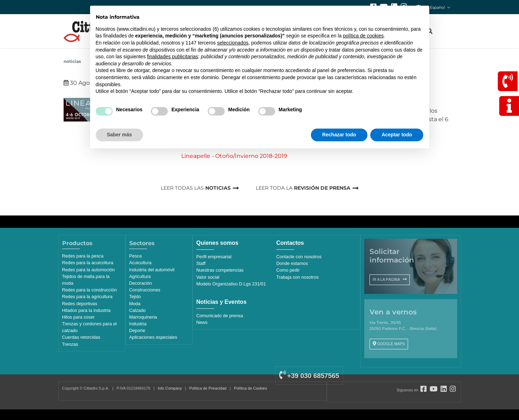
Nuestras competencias (220, 270)
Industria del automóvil (152, 270)
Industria (138, 324)
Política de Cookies (250, 388)
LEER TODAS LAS (196, 188)
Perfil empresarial (214, 257)
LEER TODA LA (303, 188)
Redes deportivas (80, 304)
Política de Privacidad (208, 388)
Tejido (135, 297)
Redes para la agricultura (87, 297)
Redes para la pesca (83, 256)
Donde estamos (292, 263)
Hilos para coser (78, 317)
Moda (135, 304)
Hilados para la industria (86, 310)
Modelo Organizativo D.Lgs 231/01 (231, 284)
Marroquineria (143, 317)
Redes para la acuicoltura (88, 263)
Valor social (208, 277)
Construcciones (145, 290)
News (202, 322)
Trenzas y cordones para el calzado (90, 327)
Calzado (138, 310)
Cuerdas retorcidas (81, 337)
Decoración (141, 283)
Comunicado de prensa (220, 316)
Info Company (170, 388)
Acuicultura (140, 263)
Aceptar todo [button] (397, 135)
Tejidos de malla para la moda (86, 280)
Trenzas (70, 344)
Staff (201, 263)
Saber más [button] (120, 135)
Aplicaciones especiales (153, 337)
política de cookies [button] (363, 36)
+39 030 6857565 (309, 376)
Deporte (137, 330)
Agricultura (140, 276)
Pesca (136, 256)
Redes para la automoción (89, 270)
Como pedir (288, 270)
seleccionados (233, 43)
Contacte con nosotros (299, 257)
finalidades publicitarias (173, 57)
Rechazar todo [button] (339, 135)
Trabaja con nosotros (297, 277)
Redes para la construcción (90, 290)
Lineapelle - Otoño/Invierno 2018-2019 (234, 156)
